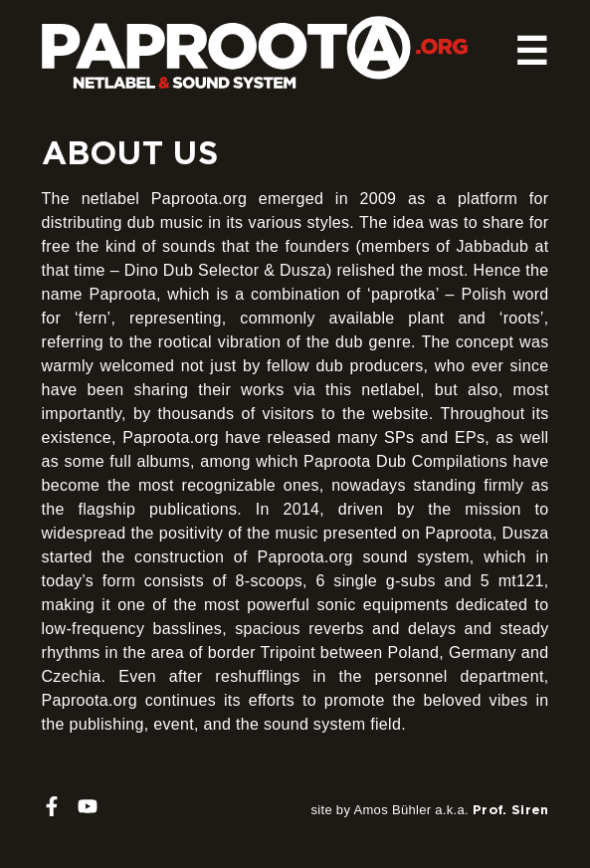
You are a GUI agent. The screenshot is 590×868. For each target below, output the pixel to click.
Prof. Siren (511, 809)
